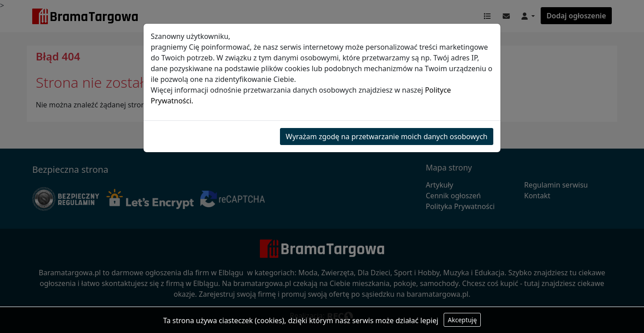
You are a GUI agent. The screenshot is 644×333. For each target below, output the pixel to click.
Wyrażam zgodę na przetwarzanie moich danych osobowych (387, 137)
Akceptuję (462, 320)
